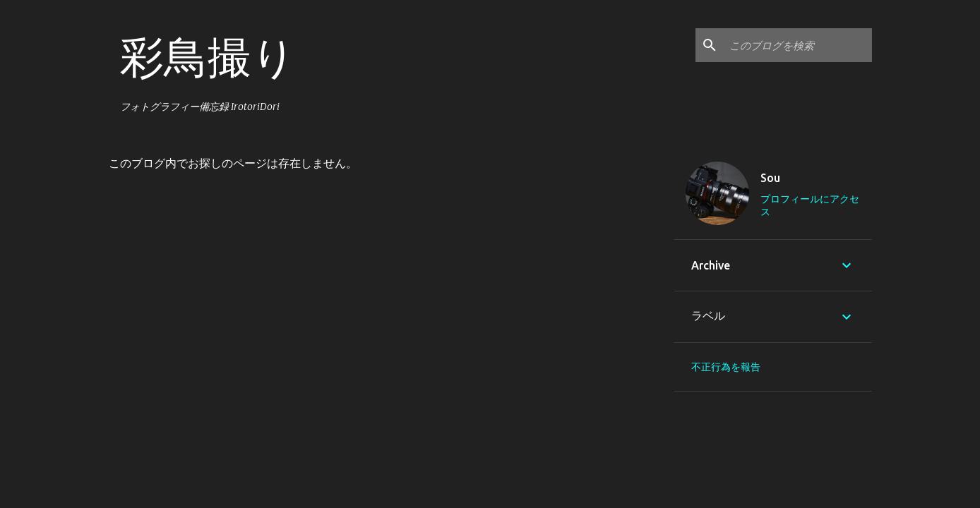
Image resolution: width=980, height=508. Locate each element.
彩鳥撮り (208, 56)
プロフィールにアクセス (810, 205)
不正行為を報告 (726, 367)
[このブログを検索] (798, 45)
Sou (770, 178)
